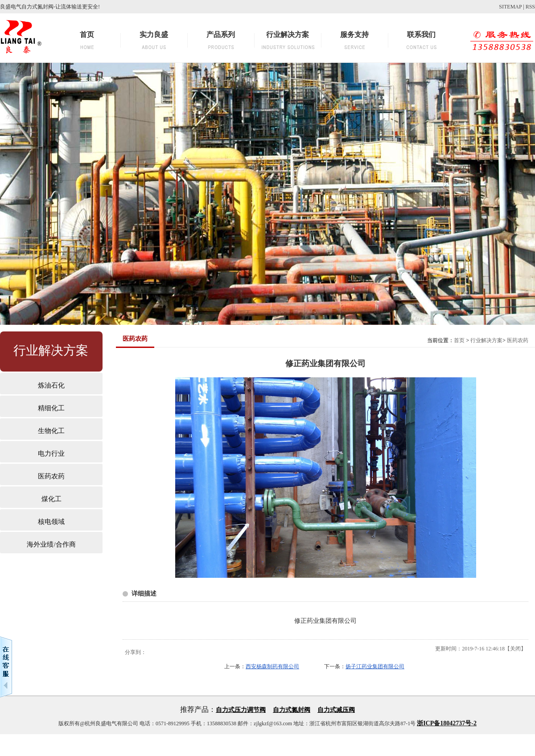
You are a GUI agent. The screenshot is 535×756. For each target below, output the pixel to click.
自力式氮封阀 (292, 710)
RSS (530, 7)
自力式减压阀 (336, 710)
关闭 (515, 649)
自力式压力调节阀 (241, 710)
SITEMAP (510, 7)
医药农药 (518, 340)
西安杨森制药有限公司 (272, 666)
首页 (459, 340)
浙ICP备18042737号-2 (447, 723)
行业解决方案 (486, 340)
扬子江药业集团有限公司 (375, 666)
